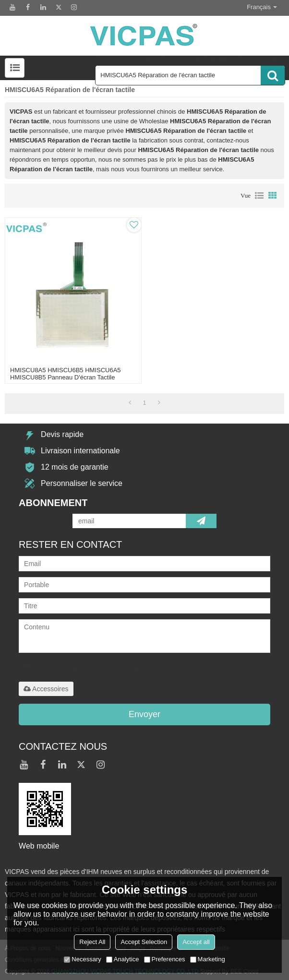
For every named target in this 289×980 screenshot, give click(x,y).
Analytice (123, 959)
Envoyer (144, 714)
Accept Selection (144, 942)
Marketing (208, 959)
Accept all (196, 942)
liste (259, 196)
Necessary (82, 959)
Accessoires (46, 689)
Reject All (92, 942)
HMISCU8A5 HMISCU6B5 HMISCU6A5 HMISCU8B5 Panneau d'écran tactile (65, 374)
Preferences (165, 959)
